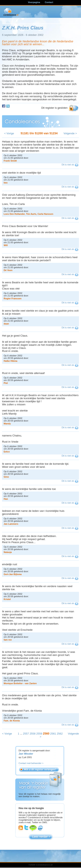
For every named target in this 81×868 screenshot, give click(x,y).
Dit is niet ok (68, 165)
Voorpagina (34, 2)
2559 (39, 734)
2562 (60, 734)
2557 (26, 734)
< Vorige (9, 133)
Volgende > (70, 133)
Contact (49, 2)
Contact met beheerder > (31, 763)
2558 (33, 734)
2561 (53, 734)
